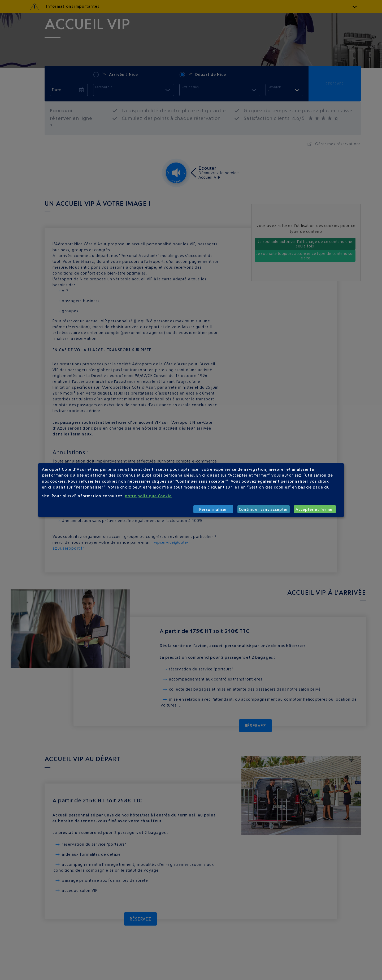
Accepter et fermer (315, 509)
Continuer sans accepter (263, 509)
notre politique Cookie (148, 496)
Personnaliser (213, 509)
